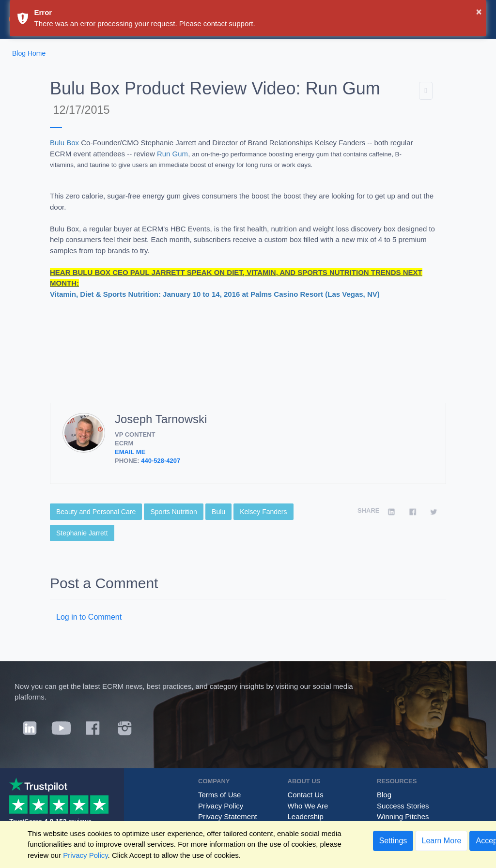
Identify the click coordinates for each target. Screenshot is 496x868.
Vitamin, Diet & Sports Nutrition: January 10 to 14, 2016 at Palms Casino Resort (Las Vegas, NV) (215, 294)
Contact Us (306, 795)
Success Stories (403, 806)
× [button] (479, 12)
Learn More (441, 841)
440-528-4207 (161, 461)
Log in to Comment (89, 617)
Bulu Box (64, 143)
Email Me (130, 452)
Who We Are (308, 806)
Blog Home (29, 53)
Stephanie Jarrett (82, 533)
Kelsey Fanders (263, 512)
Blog (384, 795)
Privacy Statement (228, 816)
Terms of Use (219, 795)
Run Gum (172, 154)
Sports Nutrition (173, 512)
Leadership (306, 816)
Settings (393, 841)
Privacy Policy (221, 806)
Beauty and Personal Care (96, 512)
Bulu (218, 512)
